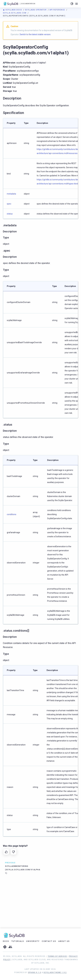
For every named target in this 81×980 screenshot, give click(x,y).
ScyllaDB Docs (13, 10)
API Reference (58, 10)
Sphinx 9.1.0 (35, 972)
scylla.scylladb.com (15, 13)
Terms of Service (57, 956)
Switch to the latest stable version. (35, 34)
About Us (64, 941)
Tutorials (18, 941)
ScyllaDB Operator (36, 10)
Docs (6, 941)
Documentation (28, 4)
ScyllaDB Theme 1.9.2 (55, 972)
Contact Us (49, 941)
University (33, 941)
